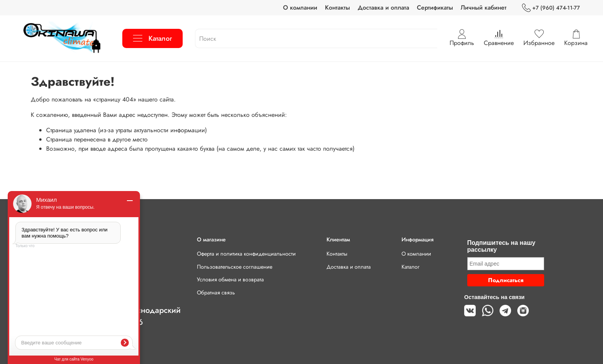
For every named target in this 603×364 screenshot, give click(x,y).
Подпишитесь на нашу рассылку (501, 246)
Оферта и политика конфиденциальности (246, 254)
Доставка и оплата (383, 7)
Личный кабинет (484, 7)
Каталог (152, 38)
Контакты (337, 7)
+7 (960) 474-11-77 (551, 8)
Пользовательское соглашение (235, 267)
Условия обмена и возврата (230, 279)
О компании (300, 7)
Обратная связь (216, 293)
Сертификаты (435, 7)
